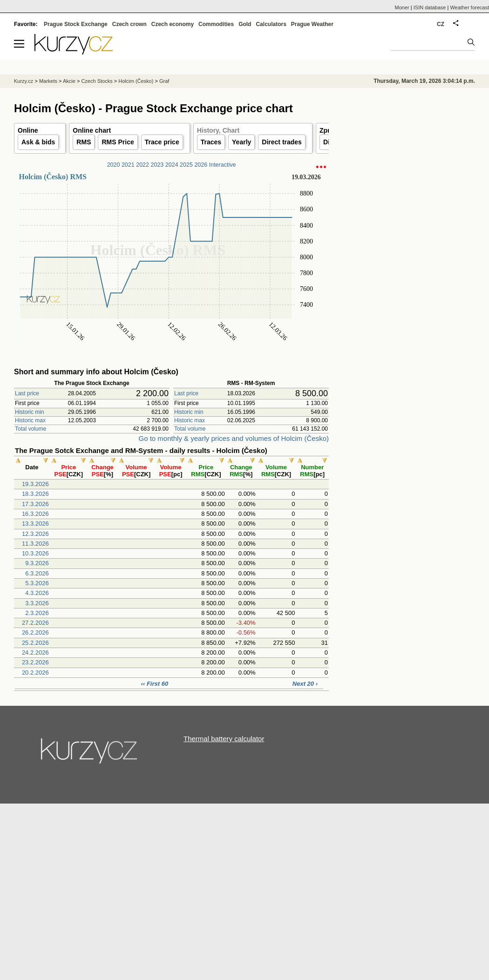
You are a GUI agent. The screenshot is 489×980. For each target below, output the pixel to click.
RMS (84, 142)
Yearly (241, 142)
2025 (186, 165)
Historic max (30, 420)
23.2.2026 (35, 662)
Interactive (223, 165)
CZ (441, 24)
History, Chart (218, 130)
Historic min (30, 412)
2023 (157, 165)
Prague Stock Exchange (76, 24)
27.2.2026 (35, 623)
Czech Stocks (97, 81)
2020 (114, 165)
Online (28, 130)
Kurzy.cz (24, 81)
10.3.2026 (35, 553)
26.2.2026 (35, 632)
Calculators (271, 24)
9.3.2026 (37, 563)
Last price (27, 393)
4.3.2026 (37, 593)
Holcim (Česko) (136, 81)
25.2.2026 (35, 643)
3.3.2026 (37, 603)
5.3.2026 (37, 583)
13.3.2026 (35, 524)
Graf (164, 81)
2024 (172, 165)
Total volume (31, 429)
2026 (201, 165)
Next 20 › (305, 684)
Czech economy (173, 24)
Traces (211, 142)
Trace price (162, 142)
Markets (48, 81)
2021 (128, 165)
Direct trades (282, 142)
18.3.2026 (35, 494)
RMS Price (118, 142)
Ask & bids (38, 142)
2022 (143, 165)
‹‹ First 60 (155, 684)
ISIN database (430, 7)
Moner (402, 7)
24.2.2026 (35, 652)
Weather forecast (469, 7)
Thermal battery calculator (224, 739)
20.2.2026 (35, 672)
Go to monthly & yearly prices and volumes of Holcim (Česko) (234, 438)
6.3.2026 (37, 573)
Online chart (92, 130)
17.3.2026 (35, 504)
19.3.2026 (35, 484)
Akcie (69, 81)
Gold (245, 24)
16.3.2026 (35, 514)
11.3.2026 (35, 544)
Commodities (216, 24)
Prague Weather (312, 24)
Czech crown (129, 24)
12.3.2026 (35, 534)
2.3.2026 (37, 613)
